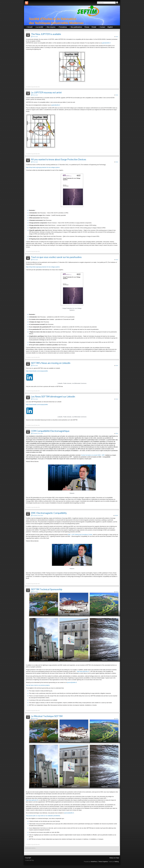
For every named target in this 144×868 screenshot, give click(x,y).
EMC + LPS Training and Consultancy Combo (80, 535)
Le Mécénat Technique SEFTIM (47, 716)
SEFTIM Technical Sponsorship (47, 589)
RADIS (116, 515)
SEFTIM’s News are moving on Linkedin (51, 363)
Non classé (35, 37)
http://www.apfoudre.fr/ (83, 672)
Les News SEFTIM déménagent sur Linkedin (53, 397)
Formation (35, 433)
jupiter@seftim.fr (106, 43)
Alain (117, 37)
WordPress (94, 862)
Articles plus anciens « (30, 848)
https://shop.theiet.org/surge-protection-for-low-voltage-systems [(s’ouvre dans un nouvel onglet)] (43, 167)
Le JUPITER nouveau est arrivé (46, 92)
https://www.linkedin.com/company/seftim (37, 371)
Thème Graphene (103, 862)
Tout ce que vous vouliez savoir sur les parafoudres (56, 257)
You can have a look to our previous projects (38, 685)
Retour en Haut (114, 858)
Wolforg (117, 862)
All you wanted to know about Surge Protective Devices (59, 159)
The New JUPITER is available (46, 34)
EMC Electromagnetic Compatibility (49, 513)
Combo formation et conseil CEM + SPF (93, 455)
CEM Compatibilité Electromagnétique (50, 431)
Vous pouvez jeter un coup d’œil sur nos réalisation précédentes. (43, 816)
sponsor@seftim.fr (72, 682)
